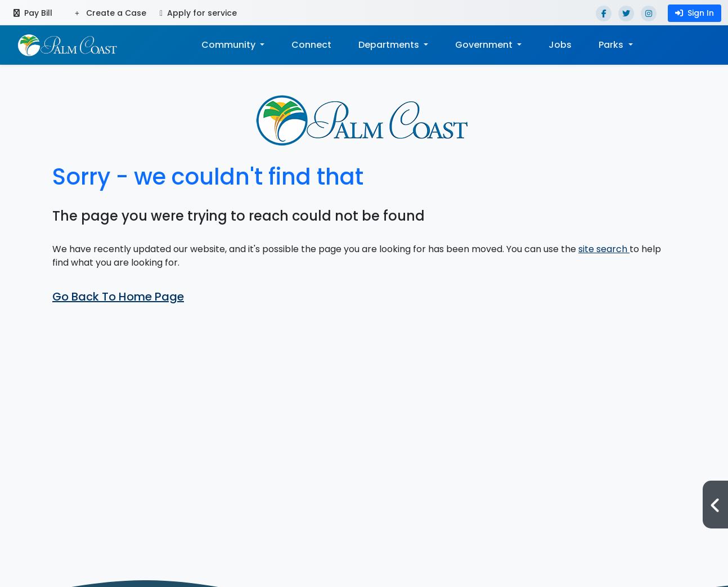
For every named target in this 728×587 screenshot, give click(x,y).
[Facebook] (604, 14)
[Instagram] (649, 14)
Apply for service (198, 13)
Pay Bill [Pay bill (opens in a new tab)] (33, 13)
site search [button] (604, 249)
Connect (311, 45)
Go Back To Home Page (118, 297)
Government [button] (485, 45)
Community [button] (230, 45)
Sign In (695, 13)
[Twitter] (626, 14)
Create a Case (111, 13)
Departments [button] (390, 45)
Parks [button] (612, 45)
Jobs (560, 45)
